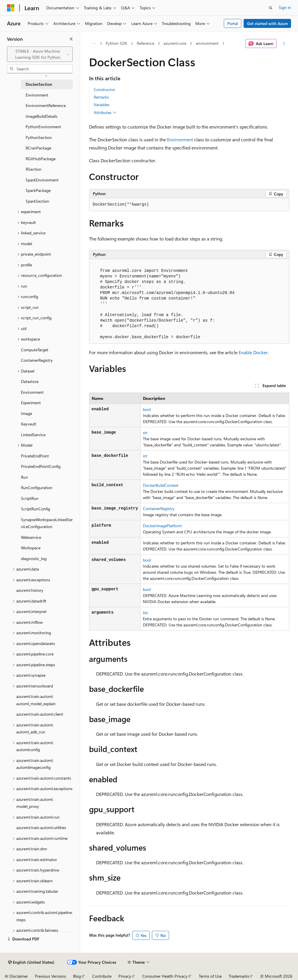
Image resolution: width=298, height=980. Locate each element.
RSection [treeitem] (33, 169)
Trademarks (239, 976)
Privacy (125, 976)
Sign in (285, 7)
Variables (102, 105)
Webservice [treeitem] (31, 537)
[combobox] (40, 54)
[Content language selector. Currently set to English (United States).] (31, 962)
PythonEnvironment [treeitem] (43, 127)
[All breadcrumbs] (94, 44)
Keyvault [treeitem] (29, 424)
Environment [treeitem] (37, 95)
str (145, 433)
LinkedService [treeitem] (33, 435)
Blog (77, 976)
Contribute (102, 976)
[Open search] (271, 8)
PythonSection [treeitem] (39, 137)
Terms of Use (210, 976)
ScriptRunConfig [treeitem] (36, 509)
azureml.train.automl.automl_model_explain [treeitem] (36, 700)
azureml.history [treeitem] (30, 590)
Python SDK (116, 43)
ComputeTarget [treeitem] (35, 350)
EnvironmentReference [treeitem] (46, 105)
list (145, 613)
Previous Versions (50, 976)
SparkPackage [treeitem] (38, 190)
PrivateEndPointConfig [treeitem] (41, 466)
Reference (146, 43)
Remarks (101, 97)
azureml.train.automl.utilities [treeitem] (41, 827)
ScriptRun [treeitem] (30, 498)
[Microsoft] (11, 8)
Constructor (104, 89)
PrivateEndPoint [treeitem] (35, 456)
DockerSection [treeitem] (39, 84)
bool (147, 409)
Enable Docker (253, 352)
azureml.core (175, 43)
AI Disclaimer (16, 976)
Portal (233, 23)
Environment (180, 139)
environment (207, 43)
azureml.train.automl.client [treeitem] (40, 714)
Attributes (105, 113)
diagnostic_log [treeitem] (34, 558)
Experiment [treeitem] (31, 403)
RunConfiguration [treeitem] (37, 488)
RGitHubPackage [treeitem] (41, 159)
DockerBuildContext (161, 485)
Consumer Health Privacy (165, 976)
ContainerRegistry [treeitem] (37, 360)
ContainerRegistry (159, 508)
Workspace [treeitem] (31, 548)
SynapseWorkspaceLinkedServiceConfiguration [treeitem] (47, 523)
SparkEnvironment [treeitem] (42, 180)
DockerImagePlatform (162, 526)
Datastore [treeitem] (30, 381)
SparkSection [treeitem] (37, 201)
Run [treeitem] (24, 477)
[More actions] (284, 44)
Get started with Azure (267, 23)
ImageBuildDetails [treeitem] (41, 116)
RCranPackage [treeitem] (38, 148)
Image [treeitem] (26, 413)
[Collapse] (71, 39)
